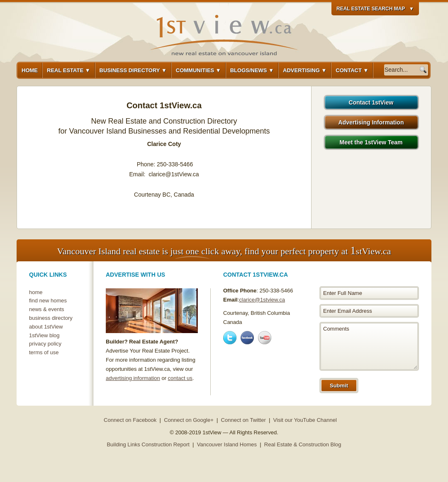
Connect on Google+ (189, 420)
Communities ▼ (198, 70)
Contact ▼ (352, 70)
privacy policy (45, 344)
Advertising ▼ (305, 70)
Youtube (265, 338)
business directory (51, 318)
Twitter (230, 338)
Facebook (247, 338)
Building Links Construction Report (148, 444)
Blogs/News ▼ (252, 70)
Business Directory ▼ (133, 70)
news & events (47, 309)
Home (30, 70)
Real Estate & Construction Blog (303, 444)
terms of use (44, 352)
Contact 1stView (371, 102)
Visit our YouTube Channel (305, 420)
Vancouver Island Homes (227, 444)
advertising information (133, 378)
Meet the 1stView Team (371, 142)
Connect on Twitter (243, 420)
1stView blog (44, 335)
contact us (180, 378)
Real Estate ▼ (69, 70)
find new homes (48, 301)
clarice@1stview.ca (262, 300)
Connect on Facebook (130, 420)
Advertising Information (371, 122)
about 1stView (46, 327)
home (36, 292)
